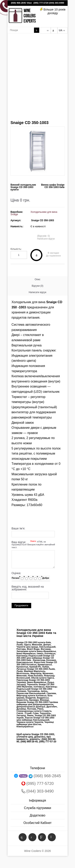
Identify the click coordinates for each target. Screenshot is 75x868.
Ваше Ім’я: (18, 528)
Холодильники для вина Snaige (34, 213)
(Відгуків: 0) (43, 236)
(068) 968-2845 (18, 3)
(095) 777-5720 (41, 3)
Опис (37, 279)
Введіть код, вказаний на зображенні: (28, 588)
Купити (36, 255)
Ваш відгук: (33, 545)
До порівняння (53, 256)
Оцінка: (16, 573)
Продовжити (21, 606)
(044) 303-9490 (56, 3)
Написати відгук (46, 239)
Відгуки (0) (37, 286)
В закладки (53, 253)
